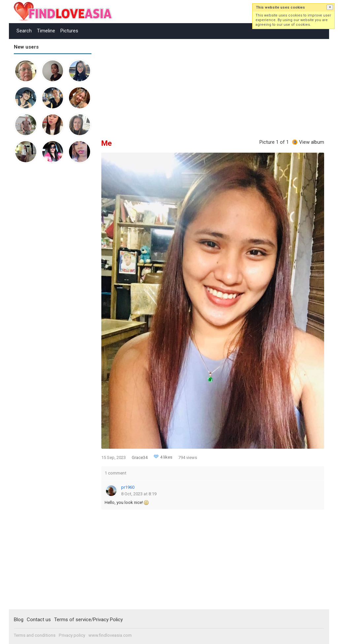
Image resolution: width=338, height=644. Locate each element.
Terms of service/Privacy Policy (88, 620)
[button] (330, 7)
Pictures (69, 31)
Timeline (46, 31)
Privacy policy (72, 635)
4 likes (166, 457)
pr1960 (128, 487)
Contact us (39, 620)
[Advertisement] (40, 271)
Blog (19, 620)
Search (24, 31)
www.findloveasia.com (110, 635)
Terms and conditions (35, 635)
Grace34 (140, 457)
